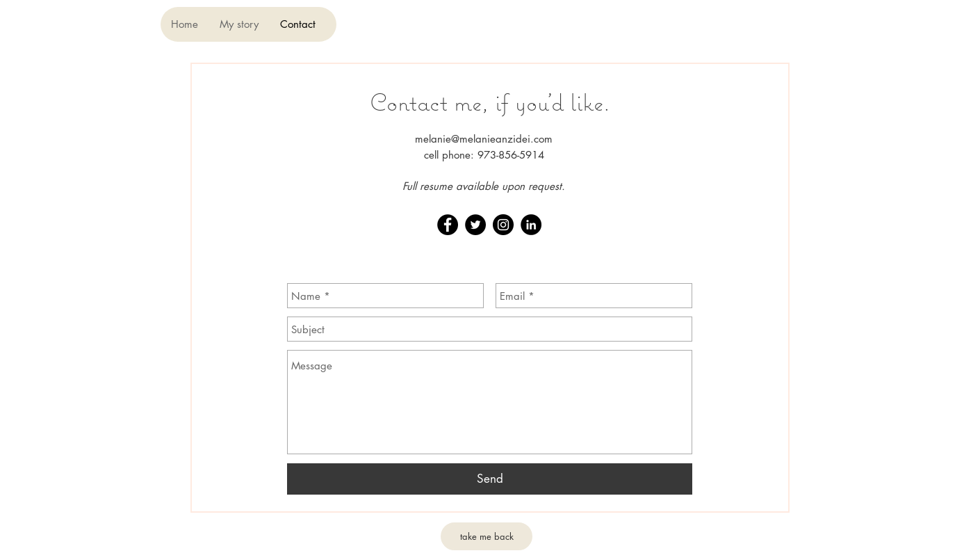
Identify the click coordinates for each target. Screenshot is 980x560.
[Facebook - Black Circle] (448, 225)
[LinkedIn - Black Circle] (531, 225)
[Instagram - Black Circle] (503, 225)
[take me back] (487, 536)
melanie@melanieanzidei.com (484, 139)
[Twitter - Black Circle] (475, 225)
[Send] (490, 479)
